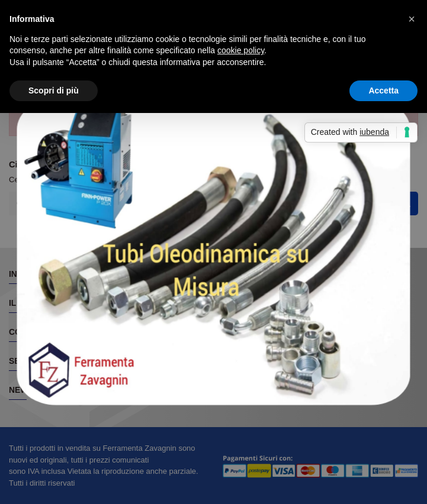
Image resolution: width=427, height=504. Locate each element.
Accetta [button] (383, 91)
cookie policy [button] (241, 50)
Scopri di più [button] (54, 91)
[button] (412, 19)
